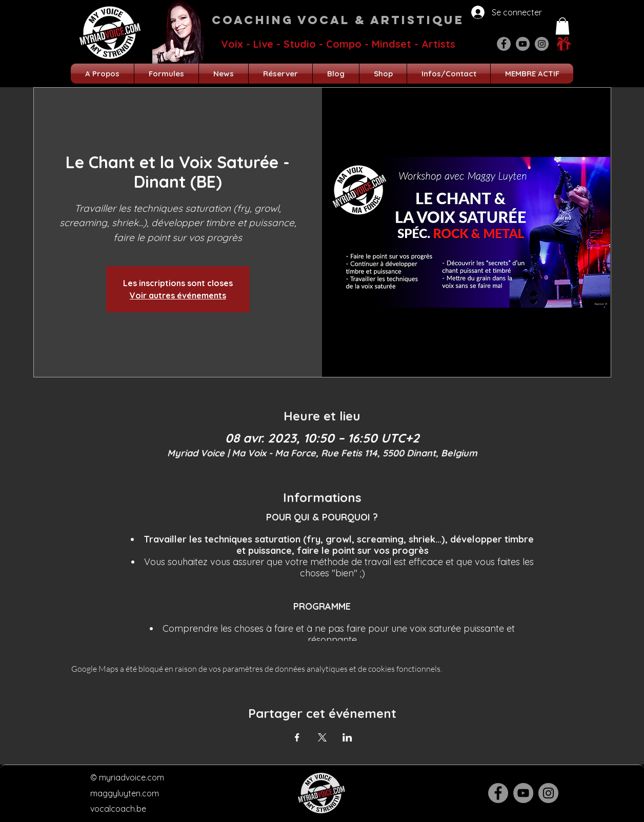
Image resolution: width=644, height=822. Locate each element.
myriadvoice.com (132, 777)
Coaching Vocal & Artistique (338, 20)
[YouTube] (523, 44)
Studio (300, 44)
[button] (562, 26)
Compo (344, 44)
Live (263, 44)
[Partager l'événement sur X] (322, 737)
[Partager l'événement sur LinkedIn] (347, 737)
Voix (232, 44)
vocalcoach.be (118, 809)
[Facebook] (504, 44)
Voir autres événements (178, 295)
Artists (438, 44)
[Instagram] (542, 44)
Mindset (391, 44)
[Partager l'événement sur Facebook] (297, 737)
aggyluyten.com (128, 793)
